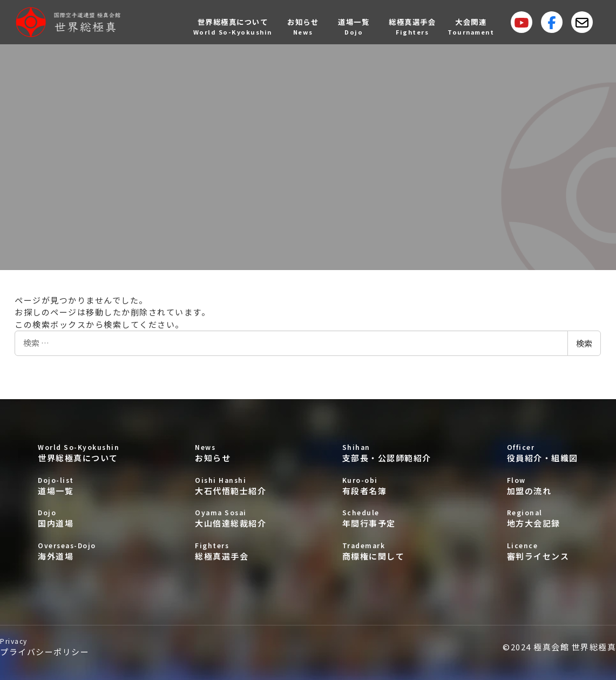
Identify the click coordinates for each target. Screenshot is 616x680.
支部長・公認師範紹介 (387, 453)
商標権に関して (387, 551)
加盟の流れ (543, 486)
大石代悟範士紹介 (231, 486)
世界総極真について (79, 453)
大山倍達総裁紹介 (231, 518)
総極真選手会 (231, 551)
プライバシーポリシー (45, 647)
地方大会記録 (543, 518)
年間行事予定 (387, 518)
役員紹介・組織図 (543, 453)
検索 (584, 343)
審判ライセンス (543, 551)
